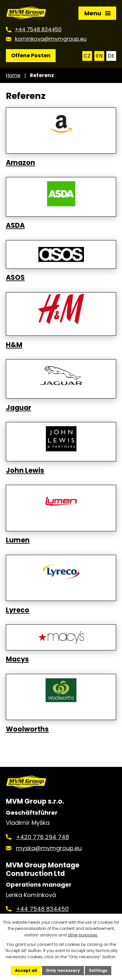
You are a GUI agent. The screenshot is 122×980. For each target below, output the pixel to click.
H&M (14, 345)
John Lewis (25, 470)
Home (13, 75)
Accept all (26, 970)
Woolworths (27, 729)
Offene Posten (31, 55)
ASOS (15, 278)
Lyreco (18, 610)
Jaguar (19, 408)
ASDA (15, 225)
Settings (98, 970)
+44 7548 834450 (42, 909)
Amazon (20, 163)
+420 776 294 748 (42, 837)
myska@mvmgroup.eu (49, 848)
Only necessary (63, 970)
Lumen (18, 540)
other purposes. (83, 935)
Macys (17, 659)
